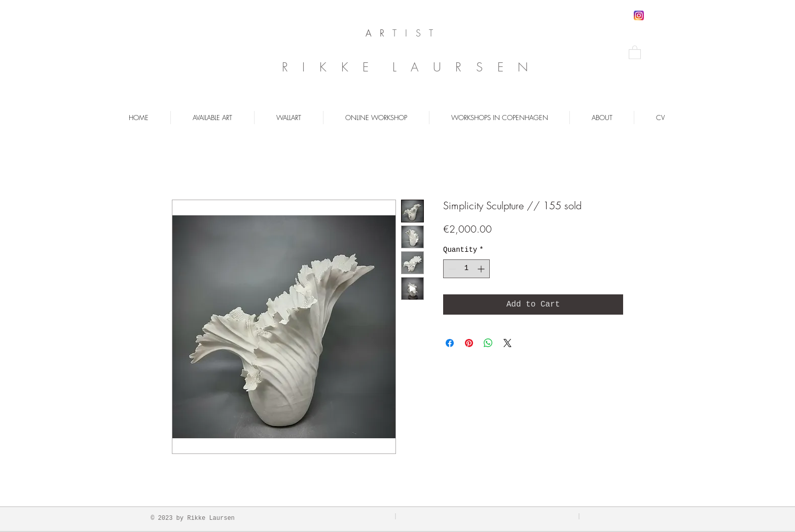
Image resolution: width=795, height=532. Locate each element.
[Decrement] (451, 269)
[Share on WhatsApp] (488, 343)
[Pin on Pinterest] (469, 343)
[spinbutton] (466, 269)
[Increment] (482, 269)
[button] (635, 52)
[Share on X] (508, 343)
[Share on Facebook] (450, 343)
